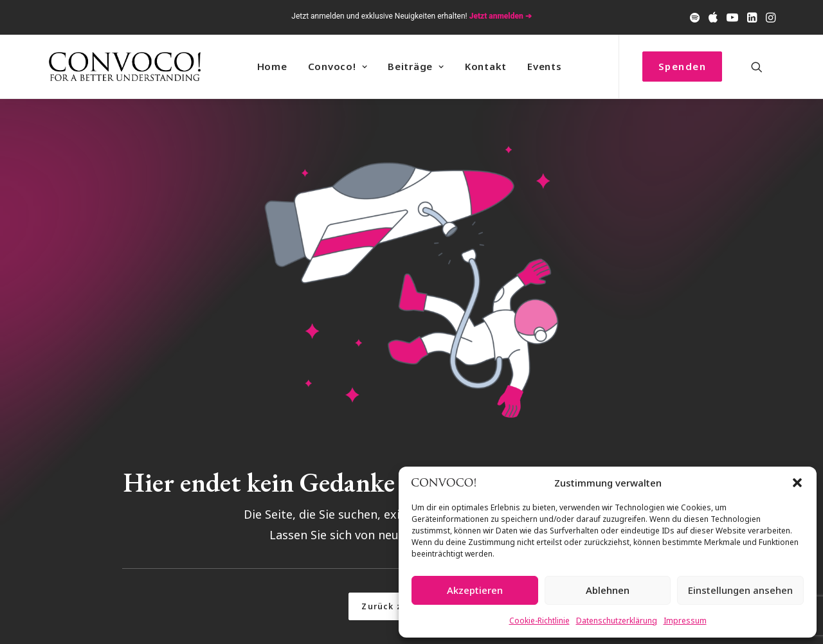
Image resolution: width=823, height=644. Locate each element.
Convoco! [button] (338, 66)
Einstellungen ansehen (740, 590)
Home (272, 66)
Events (545, 66)
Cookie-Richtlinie (539, 621)
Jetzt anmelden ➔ (501, 16)
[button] (797, 483)
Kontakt (486, 66)
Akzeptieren (475, 590)
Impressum (685, 621)
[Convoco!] (125, 67)
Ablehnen (608, 590)
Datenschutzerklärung (617, 621)
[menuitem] (695, 17)
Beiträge (416, 66)
